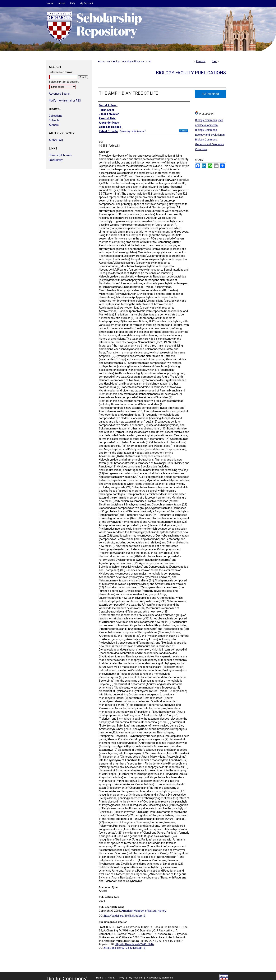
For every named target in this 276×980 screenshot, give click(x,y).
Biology (117, 62)
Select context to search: (64, 82)
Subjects (54, 120)
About (111, 978)
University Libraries (60, 155)
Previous (201, 61)
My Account (135, 978)
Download (210, 94)
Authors (54, 125)
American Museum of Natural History (144, 911)
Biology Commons (206, 120)
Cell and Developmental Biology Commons (209, 125)
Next (214, 61)
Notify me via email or (65, 101)
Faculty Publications (134, 62)
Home (101, 62)
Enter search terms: (61, 72)
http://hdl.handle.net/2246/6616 (134, 944)
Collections (55, 116)
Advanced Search (60, 94)
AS (109, 62)
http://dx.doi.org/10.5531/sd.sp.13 (125, 916)
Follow (183, 131)
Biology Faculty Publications (191, 73)
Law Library (56, 160)
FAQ (122, 978)
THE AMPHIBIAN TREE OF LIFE (129, 93)
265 (149, 62)
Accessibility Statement (160, 978)
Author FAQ (56, 140)
